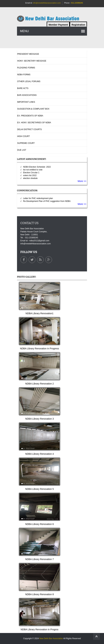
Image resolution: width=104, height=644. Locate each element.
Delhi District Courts (29, 129)
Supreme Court (26, 143)
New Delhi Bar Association (51, 638)
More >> (82, 181)
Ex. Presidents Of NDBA (30, 116)
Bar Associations (27, 95)
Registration (78, 25)
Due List (22, 150)
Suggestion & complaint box (33, 109)
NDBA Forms (24, 75)
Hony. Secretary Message (32, 61)
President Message (28, 54)
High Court (23, 136)
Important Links (26, 102)
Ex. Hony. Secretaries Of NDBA (34, 123)
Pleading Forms (26, 68)
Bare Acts (23, 88)
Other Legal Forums (29, 81)
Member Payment (58, 25)
